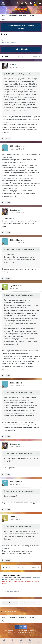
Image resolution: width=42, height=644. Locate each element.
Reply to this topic (21, 49)
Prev (7, 57)
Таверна (14, 42)
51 (19, 210)
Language (25, 631)
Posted (17, 67)
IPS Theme (8, 631)
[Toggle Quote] (5, 74)
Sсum (12, 64)
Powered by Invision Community (21, 635)
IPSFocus (17, 631)
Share (10, 603)
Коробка (13, 210)
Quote (8, 139)
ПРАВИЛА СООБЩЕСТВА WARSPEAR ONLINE (21, 27)
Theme (33, 631)
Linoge (5, 40)
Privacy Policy (12, 633)
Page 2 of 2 (21, 57)
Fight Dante (14, 286)
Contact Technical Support (26, 633)
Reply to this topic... (12, 592)
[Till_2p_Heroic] (16, 146)
